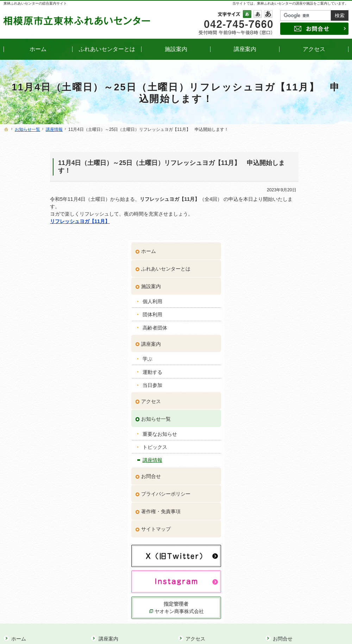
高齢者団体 (286, 221)
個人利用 (284, 194)
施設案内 (282, 179)
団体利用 (284, 208)
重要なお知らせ (291, 327)
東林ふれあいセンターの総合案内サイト (35, 3)
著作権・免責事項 (292, 404)
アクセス (282, 294)
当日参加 (284, 278)
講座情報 (284, 353)
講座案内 (282, 237)
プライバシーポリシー (297, 387)
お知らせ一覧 (287, 312)
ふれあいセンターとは (297, 162)
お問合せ (282, 369)
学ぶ (279, 252)
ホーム (280, 144)
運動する (284, 265)
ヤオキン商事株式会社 (309, 502)
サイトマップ (287, 422)
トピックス (286, 340)
